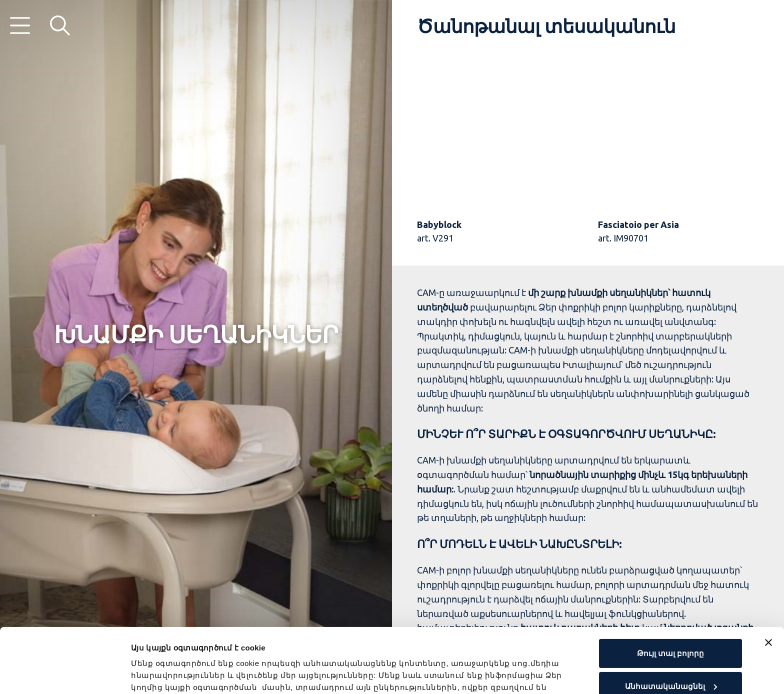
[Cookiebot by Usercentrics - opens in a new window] (65, 674)
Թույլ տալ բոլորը (670, 589)
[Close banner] (768, 578)
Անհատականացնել (671, 621)
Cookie (282, 647)
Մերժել (670, 654)
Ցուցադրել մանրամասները (188, 674)
